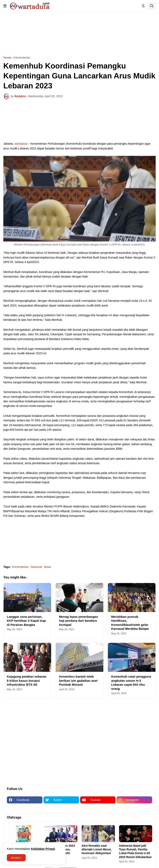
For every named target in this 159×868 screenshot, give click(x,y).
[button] (5, 6)
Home (7, 58)
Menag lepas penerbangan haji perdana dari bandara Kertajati (78, 621)
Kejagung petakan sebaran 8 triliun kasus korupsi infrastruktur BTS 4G (27, 680)
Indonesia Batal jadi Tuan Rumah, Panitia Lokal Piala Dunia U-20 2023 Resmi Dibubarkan (135, 851)
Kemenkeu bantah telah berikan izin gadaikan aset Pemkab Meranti (78, 680)
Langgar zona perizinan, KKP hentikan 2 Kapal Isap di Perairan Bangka (26, 621)
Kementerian (22, 58)
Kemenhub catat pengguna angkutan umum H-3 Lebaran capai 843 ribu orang (131, 683)
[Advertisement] (79, 34)
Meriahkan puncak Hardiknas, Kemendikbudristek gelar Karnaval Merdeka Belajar (130, 623)
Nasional (36, 567)
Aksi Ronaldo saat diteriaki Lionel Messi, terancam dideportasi (97, 849)
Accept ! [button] (16, 858)
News (48, 567)
